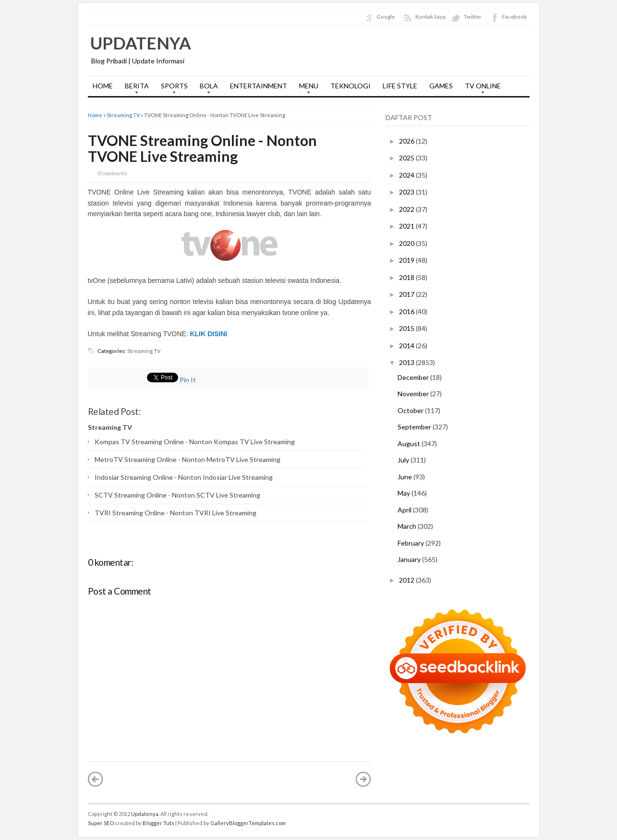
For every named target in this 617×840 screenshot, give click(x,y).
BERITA (134, 89)
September (415, 427)
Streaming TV (123, 115)
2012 (407, 580)
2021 (407, 226)
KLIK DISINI (208, 334)
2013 (407, 362)
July (404, 460)
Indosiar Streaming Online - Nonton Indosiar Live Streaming (184, 477)
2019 (407, 260)
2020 (407, 243)
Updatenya (141, 43)
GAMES (441, 86)
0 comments (112, 173)
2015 (407, 328)
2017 (407, 294)
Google (386, 17)
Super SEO (101, 823)
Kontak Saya (430, 17)
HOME (103, 86)
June (405, 477)
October (411, 410)
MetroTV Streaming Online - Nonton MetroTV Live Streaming (188, 459)
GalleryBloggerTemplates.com (248, 823)
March (408, 526)
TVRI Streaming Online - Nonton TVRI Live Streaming (175, 513)
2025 (407, 158)
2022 (407, 209)
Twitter (472, 17)
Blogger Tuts (158, 823)
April (405, 510)
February (411, 543)
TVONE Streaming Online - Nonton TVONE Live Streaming (202, 148)
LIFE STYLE (400, 86)
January (410, 559)
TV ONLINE (480, 89)
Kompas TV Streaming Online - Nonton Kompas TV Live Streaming (195, 442)
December (414, 377)
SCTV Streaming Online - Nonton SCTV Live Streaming (177, 495)
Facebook (514, 17)
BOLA (206, 89)
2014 (407, 346)
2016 (407, 311)
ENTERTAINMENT (259, 86)
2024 (407, 175)
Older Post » (363, 779)
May (405, 493)
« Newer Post (96, 779)
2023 (407, 192)
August (410, 444)
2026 (407, 141)
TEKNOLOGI (351, 86)
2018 (407, 277)
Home (95, 115)
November (414, 394)
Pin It (188, 380)
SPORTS (172, 89)
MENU (306, 89)
